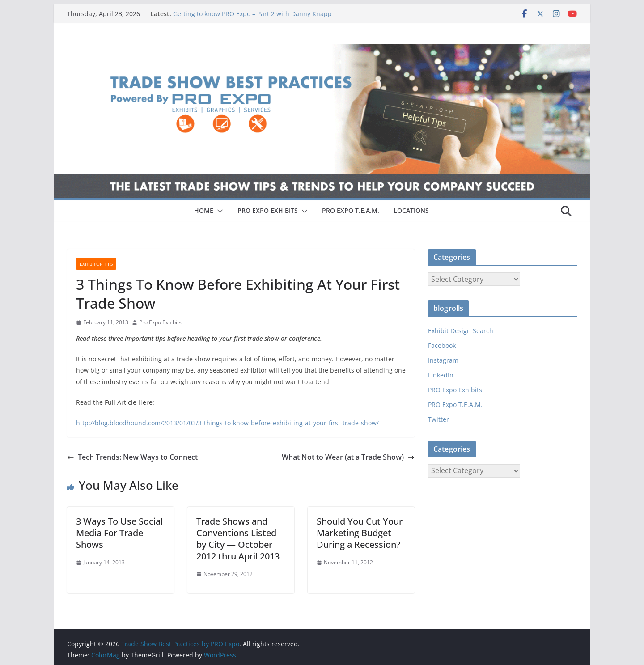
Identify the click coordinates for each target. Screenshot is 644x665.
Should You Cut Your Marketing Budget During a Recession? (360, 533)
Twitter (439, 419)
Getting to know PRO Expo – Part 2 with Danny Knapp (252, 14)
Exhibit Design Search (461, 331)
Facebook (442, 345)
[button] (218, 211)
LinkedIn (441, 375)
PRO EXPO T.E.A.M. (351, 210)
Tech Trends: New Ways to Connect (132, 457)
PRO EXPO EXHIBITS (268, 210)
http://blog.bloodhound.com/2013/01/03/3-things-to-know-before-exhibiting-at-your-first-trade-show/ (227, 423)
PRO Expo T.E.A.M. (455, 405)
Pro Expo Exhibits (160, 322)
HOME (204, 210)
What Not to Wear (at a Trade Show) (348, 457)
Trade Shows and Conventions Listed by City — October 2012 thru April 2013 (238, 539)
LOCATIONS (411, 210)
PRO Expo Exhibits (455, 390)
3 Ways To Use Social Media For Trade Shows (119, 533)
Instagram (443, 360)
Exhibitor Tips (96, 264)
